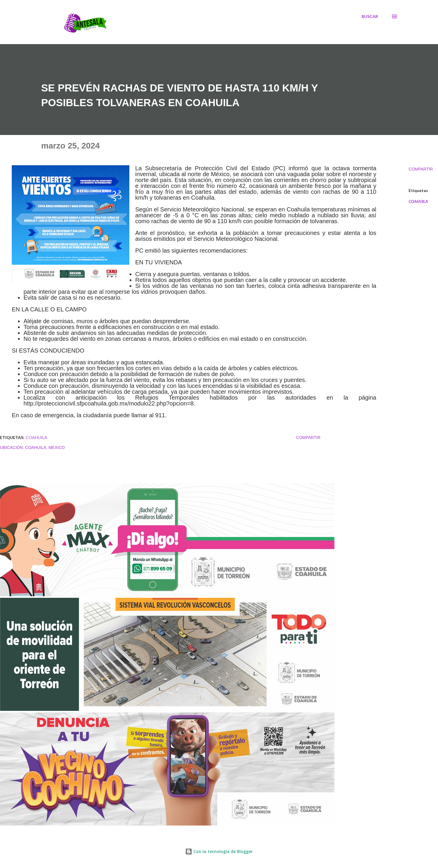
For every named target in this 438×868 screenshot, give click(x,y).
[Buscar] (370, 16)
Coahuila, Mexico (45, 448)
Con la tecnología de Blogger (219, 851)
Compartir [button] (421, 169)
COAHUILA (418, 201)
